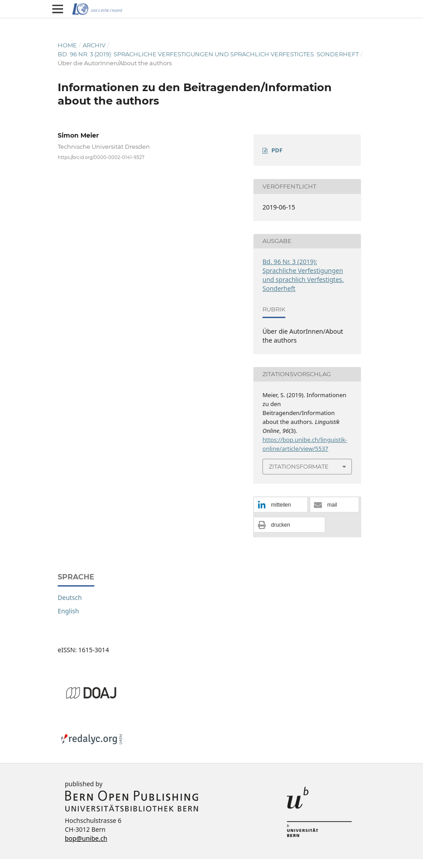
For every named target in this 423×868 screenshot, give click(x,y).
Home (67, 45)
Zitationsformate (299, 466)
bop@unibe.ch (86, 838)
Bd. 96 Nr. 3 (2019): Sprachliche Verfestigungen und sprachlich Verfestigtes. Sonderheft (208, 54)
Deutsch (70, 598)
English (68, 611)
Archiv (94, 45)
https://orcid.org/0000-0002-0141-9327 (101, 157)
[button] (281, 505)
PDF (277, 150)
